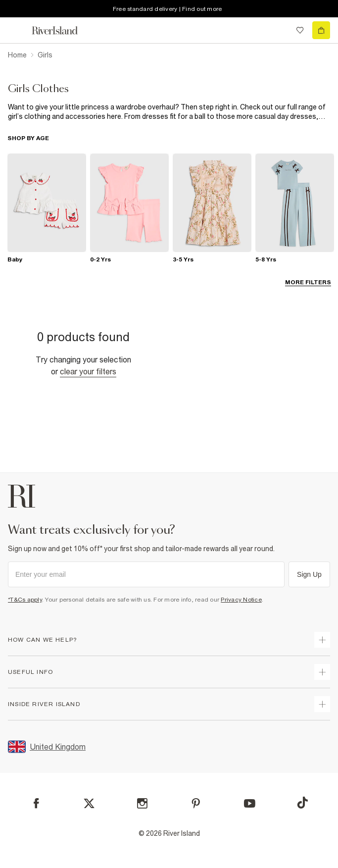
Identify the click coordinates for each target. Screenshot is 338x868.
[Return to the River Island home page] (61, 30)
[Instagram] (142, 803)
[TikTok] (302, 803)
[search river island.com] (280, 30)
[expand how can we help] (322, 640)
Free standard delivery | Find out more (168, 9)
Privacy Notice (241, 600)
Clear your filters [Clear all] (88, 371)
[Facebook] (36, 803)
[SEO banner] (169, 112)
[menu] (17, 30)
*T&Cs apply (25, 600)
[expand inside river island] (322, 704)
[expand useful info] (322, 672)
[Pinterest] (196, 803)
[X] (89, 804)
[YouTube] (250, 803)
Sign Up (309, 574)
